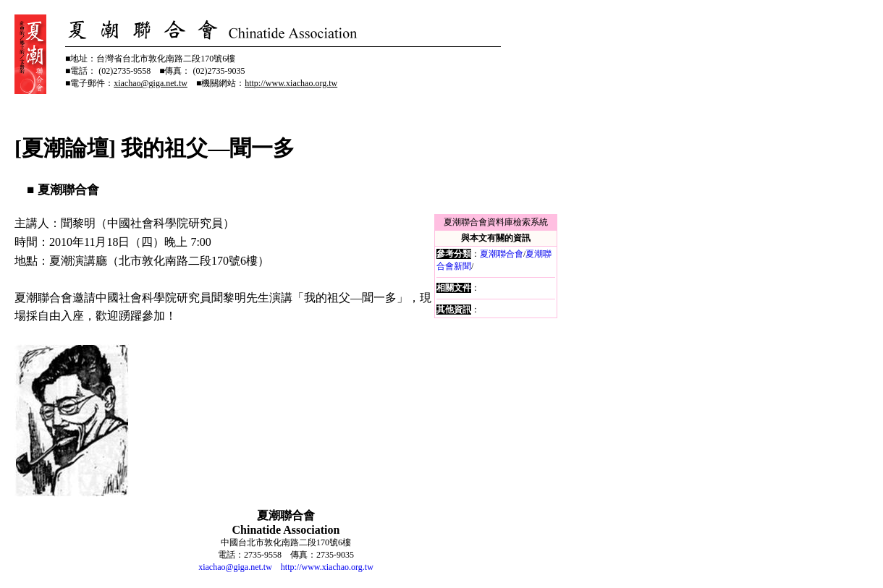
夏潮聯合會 (502, 254)
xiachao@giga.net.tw (235, 567)
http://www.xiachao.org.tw (327, 567)
